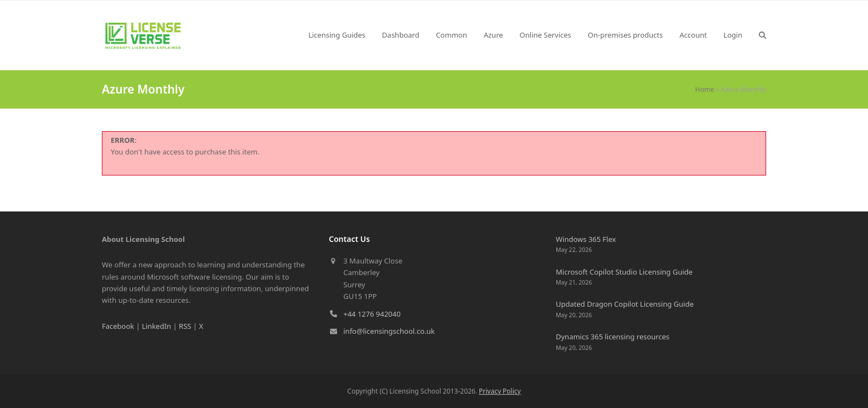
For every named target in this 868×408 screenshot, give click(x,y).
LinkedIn (156, 326)
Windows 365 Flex (586, 239)
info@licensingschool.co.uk (389, 331)
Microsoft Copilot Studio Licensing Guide (624, 272)
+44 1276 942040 (372, 314)
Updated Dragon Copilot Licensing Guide (625, 304)
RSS (185, 326)
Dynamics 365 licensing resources (613, 337)
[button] (763, 35)
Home (705, 89)
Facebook (118, 326)
